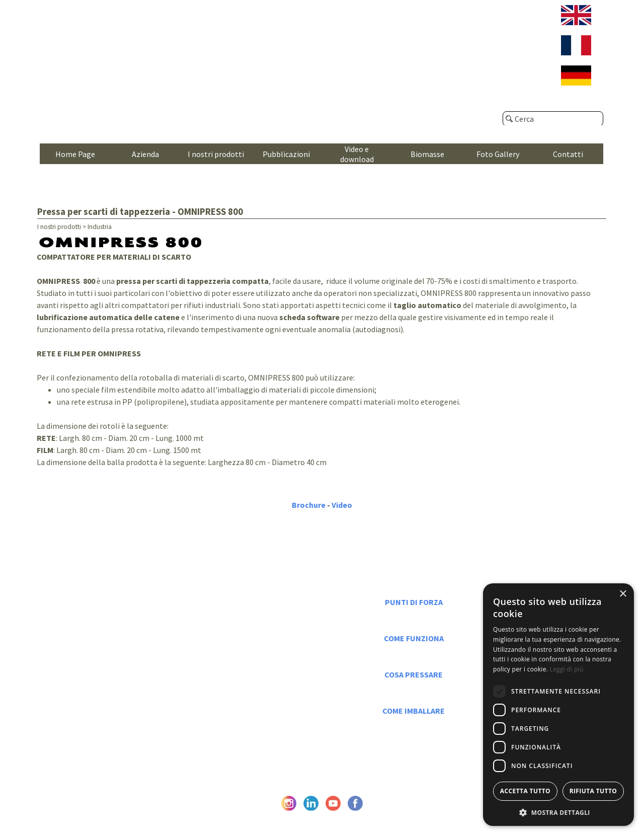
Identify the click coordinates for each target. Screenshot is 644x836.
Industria (100, 227)
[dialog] (558, 705)
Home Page (75, 154)
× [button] (623, 594)
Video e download (357, 154)
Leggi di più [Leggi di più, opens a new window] (567, 669)
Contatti (568, 154)
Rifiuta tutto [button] (593, 791)
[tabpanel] (322, 363)
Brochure (309, 505)
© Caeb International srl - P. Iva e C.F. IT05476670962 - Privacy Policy (322, 819)
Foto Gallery (498, 154)
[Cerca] (553, 119)
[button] (558, 812)
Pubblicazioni (286, 154)
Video (342, 505)
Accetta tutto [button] (525, 791)
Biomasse (427, 154)
